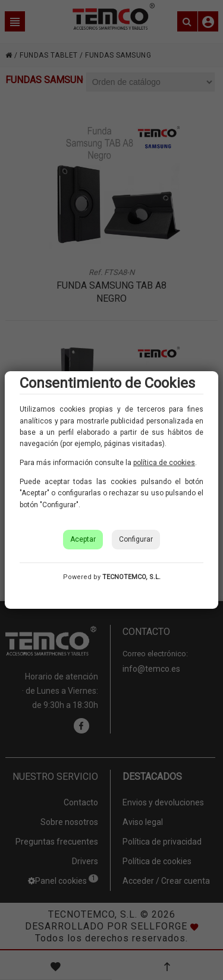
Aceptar (83, 539)
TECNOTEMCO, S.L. (131, 577)
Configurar (136, 539)
